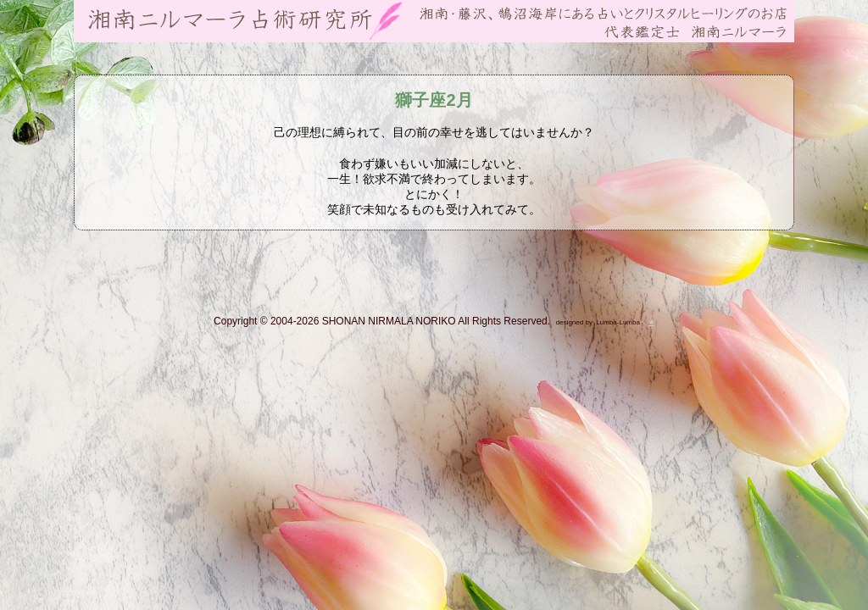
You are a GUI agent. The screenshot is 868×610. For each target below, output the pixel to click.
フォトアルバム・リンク (560, 53)
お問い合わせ (364, 53)
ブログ (449, 53)
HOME (117, 53)
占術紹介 (281, 53)
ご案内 (199, 53)
